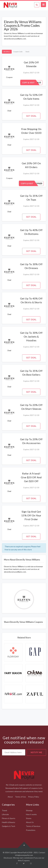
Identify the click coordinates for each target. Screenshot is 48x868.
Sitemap (29, 810)
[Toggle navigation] (43, 5)
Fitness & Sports (9, 818)
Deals (28, 52)
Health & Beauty (9, 822)
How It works (31, 814)
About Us (30, 822)
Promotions (31, 830)
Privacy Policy (34, 797)
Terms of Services (33, 826)
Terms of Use (20, 797)
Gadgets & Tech (9, 826)
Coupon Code (18, 52)
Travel (4, 810)
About (10, 797)
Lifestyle (5, 814)
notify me (36, 752)
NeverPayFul (23, 852)
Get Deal (31, 116)
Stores (29, 818)
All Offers (7, 52)
